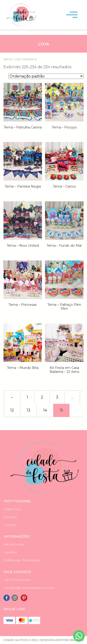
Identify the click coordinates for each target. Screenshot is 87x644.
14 (45, 410)
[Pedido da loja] (46, 76)
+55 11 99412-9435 (17, 580)
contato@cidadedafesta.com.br (29, 588)
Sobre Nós (12, 509)
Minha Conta (14, 544)
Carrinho (10, 552)
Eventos (10, 517)
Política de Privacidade (22, 560)
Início (8, 59)
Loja (17, 59)
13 (29, 410)
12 (12, 410)
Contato (10, 525)
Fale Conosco (17, 572)
